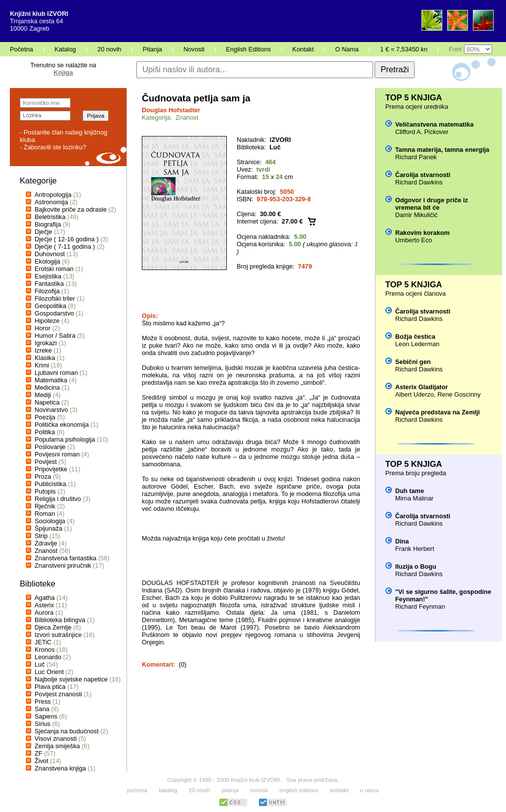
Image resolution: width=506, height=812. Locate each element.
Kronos (45, 650)
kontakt (339, 790)
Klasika (45, 358)
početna (137, 790)
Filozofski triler (55, 298)
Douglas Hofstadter (171, 110)
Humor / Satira (55, 336)
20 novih (109, 49)
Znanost (46, 551)
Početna (21, 49)
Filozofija (47, 291)
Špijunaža (48, 528)
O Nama (347, 49)
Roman (45, 514)
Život (42, 761)
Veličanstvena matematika (435, 124)
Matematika (51, 380)
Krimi (42, 365)
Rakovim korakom (422, 233)
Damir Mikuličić (417, 215)
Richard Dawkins (419, 182)
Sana (42, 709)
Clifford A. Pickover (422, 132)
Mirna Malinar (415, 498)
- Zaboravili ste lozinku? (53, 147)
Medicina (47, 387)
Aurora (44, 612)
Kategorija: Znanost (170, 117)
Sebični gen (413, 362)
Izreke (43, 350)
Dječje (43, 232)
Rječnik (45, 506)
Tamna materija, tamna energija (442, 150)
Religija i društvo (58, 499)
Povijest (46, 462)
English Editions (248, 49)
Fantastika (49, 284)
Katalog (65, 49)
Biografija (48, 224)
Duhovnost (50, 254)
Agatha (45, 598)
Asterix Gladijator (422, 387)
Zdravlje (46, 543)
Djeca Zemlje (53, 627)
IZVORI (280, 140)
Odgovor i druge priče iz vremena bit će (432, 204)
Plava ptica (50, 687)
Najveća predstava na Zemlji (438, 412)
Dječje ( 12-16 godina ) (66, 239)
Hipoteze (47, 321)
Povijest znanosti (58, 694)
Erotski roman (54, 269)
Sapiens (46, 716)
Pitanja (152, 49)
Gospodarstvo (54, 313)
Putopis (45, 491)
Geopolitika (50, 306)
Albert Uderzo (415, 394)
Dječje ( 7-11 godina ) (65, 247)
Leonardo (48, 657)
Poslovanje (50, 447)
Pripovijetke (51, 469)
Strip (41, 536)
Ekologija (47, 261)
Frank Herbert (415, 549)
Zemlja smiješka (57, 746)
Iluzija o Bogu (416, 566)
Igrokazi (46, 343)
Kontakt (303, 49)
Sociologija (50, 521)
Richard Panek (416, 157)
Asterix (44, 605)
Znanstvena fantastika (65, 558)
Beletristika (50, 217)
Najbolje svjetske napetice (71, 679)
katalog (168, 790)
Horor (42, 328)
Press (43, 701)
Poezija (45, 417)
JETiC (43, 642)
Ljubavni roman (56, 373)
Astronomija (51, 202)
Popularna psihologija (65, 439)
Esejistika (48, 276)
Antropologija (53, 195)
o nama (369, 790)
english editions (299, 790)
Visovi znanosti (56, 739)
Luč (40, 664)
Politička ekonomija (62, 425)
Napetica (47, 402)
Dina (402, 541)
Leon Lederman (418, 344)
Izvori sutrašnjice (58, 635)
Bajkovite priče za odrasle (71, 209)
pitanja (230, 790)
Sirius (42, 724)
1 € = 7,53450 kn (404, 49)
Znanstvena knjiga (60, 768)
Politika (45, 432)
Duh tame (410, 491)
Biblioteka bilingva (60, 620)
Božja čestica (415, 337)
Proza (43, 476)
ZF (39, 753)
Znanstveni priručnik (63, 565)
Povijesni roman (57, 454)
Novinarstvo (51, 410)
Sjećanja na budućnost (67, 731)
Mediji (43, 395)
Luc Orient (49, 672)
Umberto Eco (414, 240)
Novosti (194, 49)
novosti (259, 790)
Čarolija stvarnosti (423, 175)
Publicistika (50, 484)
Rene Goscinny (459, 394)
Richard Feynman (420, 607)
